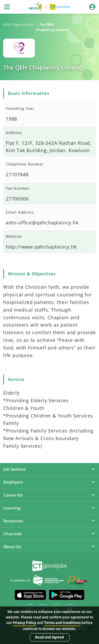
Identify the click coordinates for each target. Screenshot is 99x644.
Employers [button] (49, 482)
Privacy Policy (24, 623)
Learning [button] (49, 508)
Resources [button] (49, 521)
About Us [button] (49, 547)
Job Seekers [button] (49, 469)
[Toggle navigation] (7, 7)
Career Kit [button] (49, 495)
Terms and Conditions (62, 623)
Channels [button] (49, 534)
